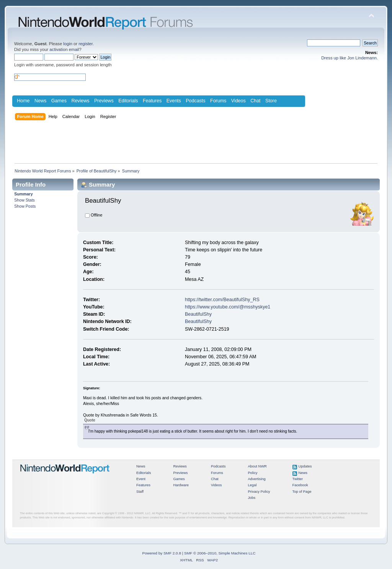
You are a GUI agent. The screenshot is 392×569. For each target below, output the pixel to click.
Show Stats (24, 200)
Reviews (80, 101)
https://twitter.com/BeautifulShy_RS (222, 300)
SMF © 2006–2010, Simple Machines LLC (220, 553)
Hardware (181, 485)
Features (152, 101)
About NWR (257, 466)
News (40, 101)
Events (174, 101)
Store (271, 101)
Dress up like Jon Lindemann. (350, 58)
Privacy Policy (259, 492)
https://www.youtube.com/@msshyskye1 (228, 307)
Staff (140, 492)
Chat (255, 101)
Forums (218, 101)
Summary (23, 194)
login (68, 44)
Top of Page (302, 492)
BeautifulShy (198, 314)
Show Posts (25, 206)
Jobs (252, 498)
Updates (305, 466)
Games (59, 101)
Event (141, 479)
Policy (252, 473)
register (86, 44)
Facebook (300, 485)
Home (23, 101)
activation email (64, 49)
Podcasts (195, 101)
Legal (252, 485)
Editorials (128, 101)
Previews (104, 101)
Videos (238, 101)
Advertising (256, 479)
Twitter (298, 479)
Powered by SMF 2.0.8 (162, 553)
